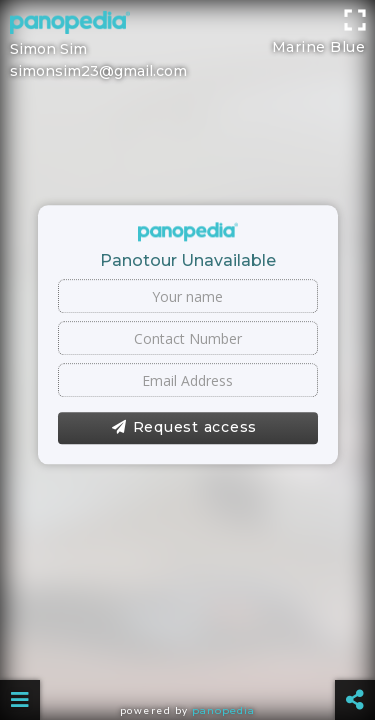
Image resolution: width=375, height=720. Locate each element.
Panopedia (223, 710)
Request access (184, 428)
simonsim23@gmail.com (98, 71)
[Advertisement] (187, 25)
